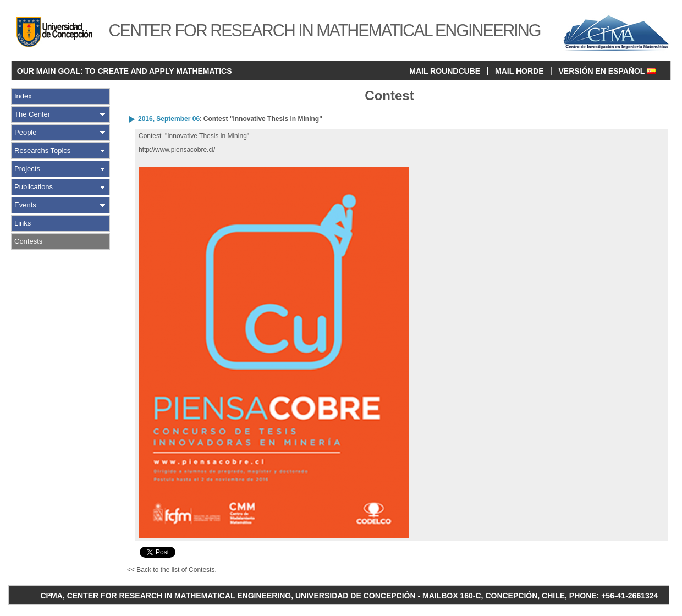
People (25, 132)
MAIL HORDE (519, 71)
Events (25, 205)
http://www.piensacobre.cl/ (177, 150)
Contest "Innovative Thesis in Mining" (263, 119)
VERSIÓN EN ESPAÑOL (607, 71)
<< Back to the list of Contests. (172, 570)
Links (23, 223)
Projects (27, 169)
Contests (28, 241)
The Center (32, 114)
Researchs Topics (42, 150)
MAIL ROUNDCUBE (445, 71)
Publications (34, 187)
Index (23, 96)
